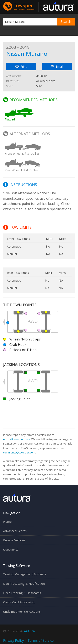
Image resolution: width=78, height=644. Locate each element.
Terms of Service (41, 640)
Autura (29, 631)
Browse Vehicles (14, 540)
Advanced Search (15, 531)
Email (57, 66)
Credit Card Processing (19, 602)
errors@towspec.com (17, 439)
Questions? (11, 550)
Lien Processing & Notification (24, 584)
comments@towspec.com (19, 452)
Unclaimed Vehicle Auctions (22, 612)
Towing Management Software (25, 574)
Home (7, 522)
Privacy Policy (14, 640)
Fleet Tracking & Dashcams (22, 593)
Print (21, 66)
